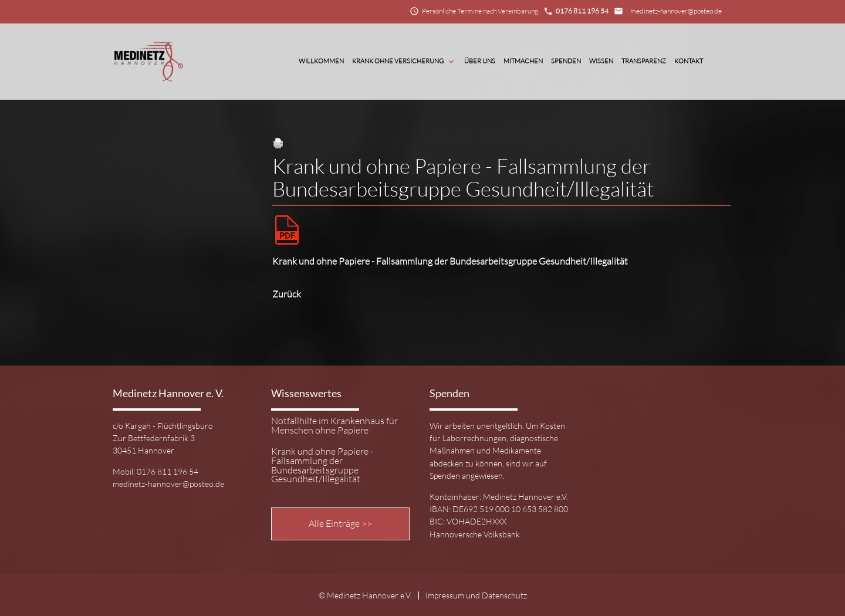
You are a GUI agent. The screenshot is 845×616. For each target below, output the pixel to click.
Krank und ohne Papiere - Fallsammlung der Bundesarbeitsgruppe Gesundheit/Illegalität (450, 261)
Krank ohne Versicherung (404, 62)
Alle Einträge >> (340, 523)
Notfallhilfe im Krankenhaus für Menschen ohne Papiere (334, 426)
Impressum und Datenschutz (476, 595)
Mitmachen (523, 61)
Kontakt (689, 61)
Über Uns (480, 61)
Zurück (287, 294)
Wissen (601, 61)
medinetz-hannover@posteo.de (676, 11)
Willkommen (321, 61)
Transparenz (644, 61)
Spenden (566, 61)
